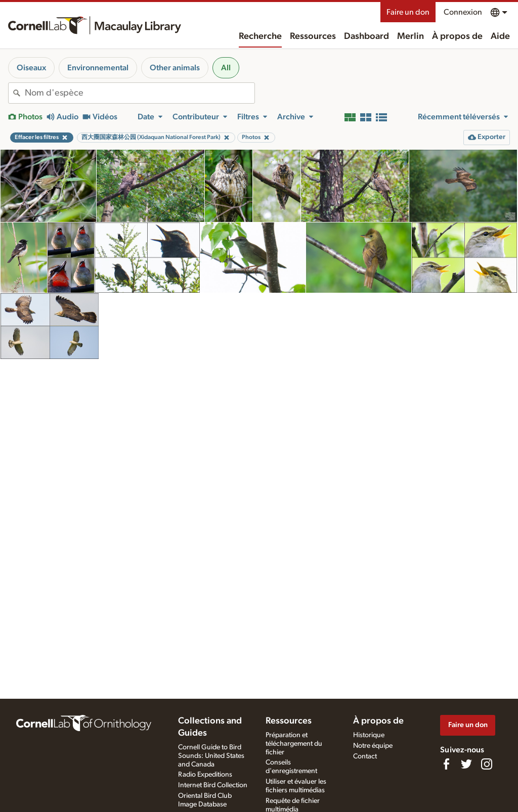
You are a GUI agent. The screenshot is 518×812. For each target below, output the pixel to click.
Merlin (411, 36)
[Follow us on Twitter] (466, 764)
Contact (365, 756)
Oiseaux (31, 68)
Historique (369, 735)
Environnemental (98, 68)
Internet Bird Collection (213, 785)
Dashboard (366, 36)
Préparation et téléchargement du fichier (294, 744)
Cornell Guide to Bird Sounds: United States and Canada (211, 756)
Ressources (313, 36)
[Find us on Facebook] (446, 764)
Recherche (260, 36)
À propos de (457, 36)
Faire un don (408, 12)
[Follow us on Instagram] (487, 764)
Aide (500, 36)
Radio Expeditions (205, 775)
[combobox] (140, 93)
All (226, 68)
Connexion (463, 12)
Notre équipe (373, 746)
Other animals (175, 68)
